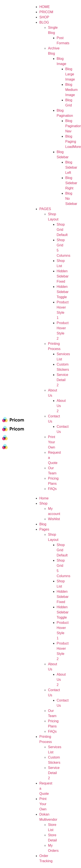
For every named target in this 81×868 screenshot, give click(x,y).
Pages (45, 209)
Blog (44, 22)
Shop (43, 503)
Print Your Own (43, 804)
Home (44, 498)
